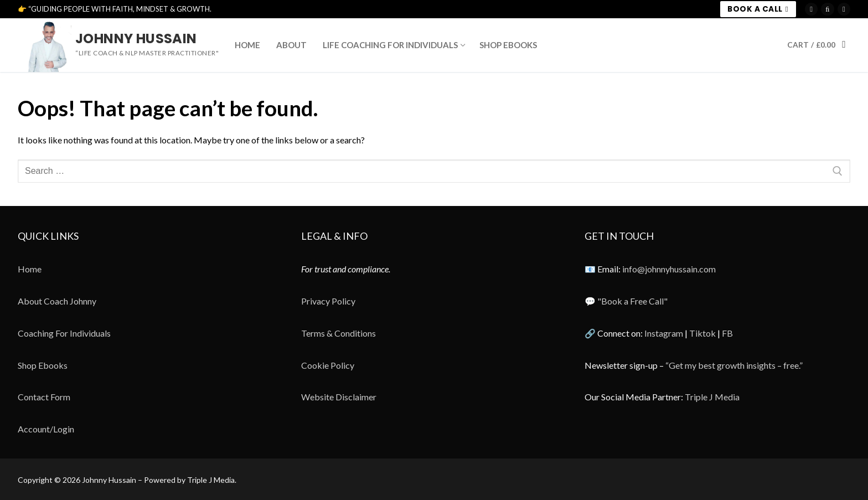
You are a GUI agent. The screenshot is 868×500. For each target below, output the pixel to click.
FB (727, 333)
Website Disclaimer (339, 397)
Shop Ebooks (43, 365)
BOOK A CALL (758, 9)
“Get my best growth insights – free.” (734, 365)
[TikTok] (827, 9)
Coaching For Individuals (64, 333)
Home (30, 269)
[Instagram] (811, 9)
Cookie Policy (328, 365)
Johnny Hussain (136, 38)
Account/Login (46, 429)
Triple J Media (712, 397)
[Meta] (844, 9)
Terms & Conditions (339, 333)
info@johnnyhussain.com (669, 269)
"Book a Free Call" (632, 301)
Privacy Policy (328, 301)
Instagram (664, 333)
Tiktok (702, 333)
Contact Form (44, 397)
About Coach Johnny (57, 301)
